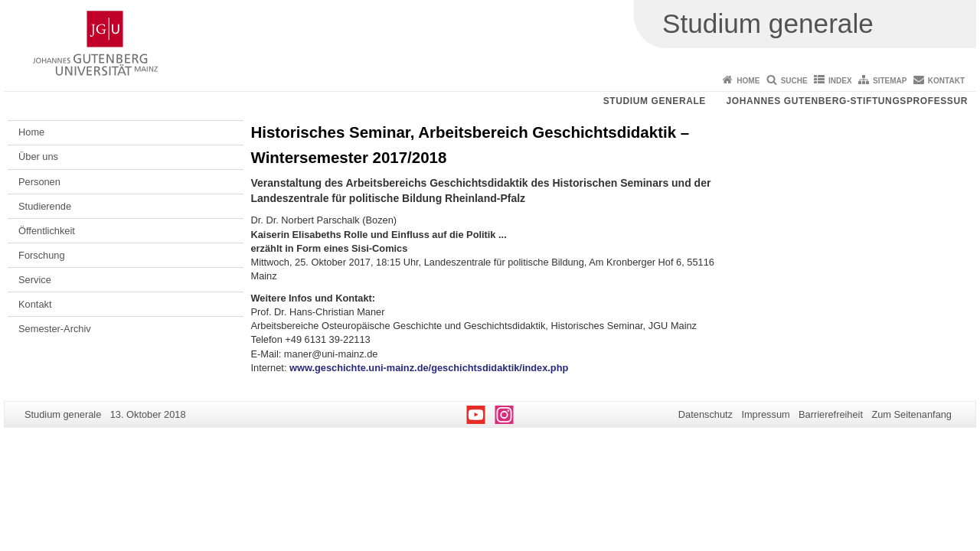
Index (840, 81)
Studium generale (655, 101)
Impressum (765, 414)
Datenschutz (706, 414)
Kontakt (946, 81)
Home (748, 81)
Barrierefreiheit (831, 414)
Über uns (38, 156)
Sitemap (890, 81)
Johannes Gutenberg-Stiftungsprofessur (847, 101)
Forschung (41, 255)
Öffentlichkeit (47, 231)
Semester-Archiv (55, 329)
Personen (39, 182)
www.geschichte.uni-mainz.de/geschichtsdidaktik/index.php (429, 368)
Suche (794, 81)
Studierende (45, 206)
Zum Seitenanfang (911, 414)
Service (35, 280)
